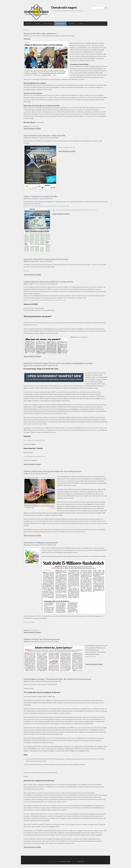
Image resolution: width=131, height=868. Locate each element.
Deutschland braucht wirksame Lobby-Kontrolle (44, 135)
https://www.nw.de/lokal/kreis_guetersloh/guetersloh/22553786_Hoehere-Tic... (75, 210)
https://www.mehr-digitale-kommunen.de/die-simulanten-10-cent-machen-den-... (47, 206)
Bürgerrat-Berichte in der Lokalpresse (40, 33)
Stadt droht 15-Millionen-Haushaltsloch (41, 543)
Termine (37, 23)
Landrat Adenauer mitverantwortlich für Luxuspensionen (48, 282)
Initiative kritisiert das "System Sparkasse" (42, 639)
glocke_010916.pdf (82, 337)
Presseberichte (60, 23)
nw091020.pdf (35, 126)
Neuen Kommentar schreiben (32, 129)
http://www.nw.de (91, 656)
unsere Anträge (48, 23)
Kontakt (81, 23)
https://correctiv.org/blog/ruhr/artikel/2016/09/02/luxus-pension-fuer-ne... (45, 300)
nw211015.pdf (35, 630)
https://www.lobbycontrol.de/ (67, 147)
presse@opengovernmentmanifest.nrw (35, 456)
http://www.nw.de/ (29, 622)
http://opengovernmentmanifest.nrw (34, 440)
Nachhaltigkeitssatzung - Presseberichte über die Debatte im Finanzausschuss (57, 679)
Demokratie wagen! (64, 7)
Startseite (28, 23)
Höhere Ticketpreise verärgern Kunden (41, 196)
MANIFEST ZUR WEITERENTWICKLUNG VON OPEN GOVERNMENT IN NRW (58, 363)
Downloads (72, 23)
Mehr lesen (26, 271)
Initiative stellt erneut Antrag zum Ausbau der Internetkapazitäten (53, 471)
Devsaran (81, 861)
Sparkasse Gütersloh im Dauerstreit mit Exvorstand (46, 259)
